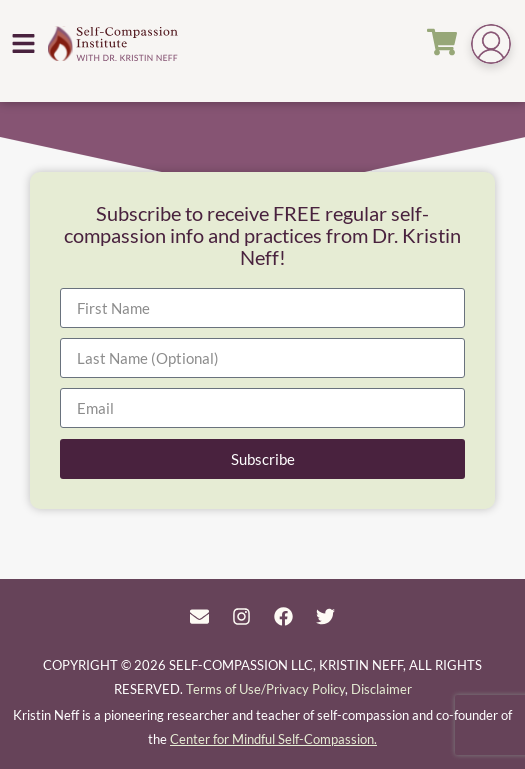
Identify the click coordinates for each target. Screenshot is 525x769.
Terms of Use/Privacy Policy (265, 689)
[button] (24, 43)
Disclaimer (381, 689)
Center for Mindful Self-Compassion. (273, 739)
